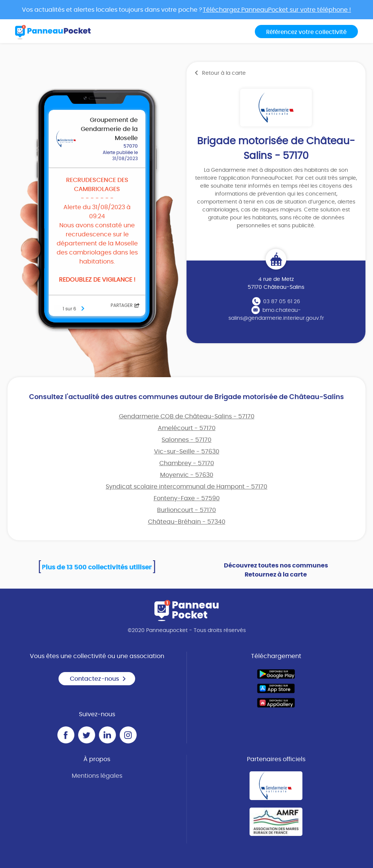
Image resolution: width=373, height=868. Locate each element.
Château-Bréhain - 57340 (187, 522)
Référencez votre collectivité (306, 32)
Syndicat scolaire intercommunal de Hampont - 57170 (186, 487)
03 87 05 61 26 (282, 302)
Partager (125, 305)
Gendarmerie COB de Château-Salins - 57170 (187, 416)
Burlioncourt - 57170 (186, 510)
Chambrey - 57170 (187, 463)
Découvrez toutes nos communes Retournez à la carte (276, 570)
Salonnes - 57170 (186, 440)
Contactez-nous (98, 679)
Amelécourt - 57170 (187, 428)
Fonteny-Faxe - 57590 (187, 498)
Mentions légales (97, 776)
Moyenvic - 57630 (187, 475)
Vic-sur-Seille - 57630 (187, 452)
